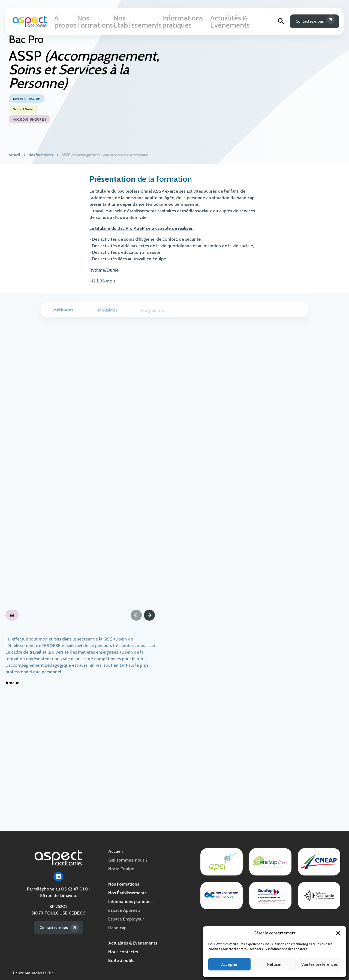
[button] (338, 933)
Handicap (117, 928)
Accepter (229, 964)
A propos (66, 22)
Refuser (274, 964)
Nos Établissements (136, 22)
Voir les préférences (320, 964)
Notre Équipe (121, 869)
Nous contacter (123, 952)
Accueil (14, 155)
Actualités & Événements (235, 22)
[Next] (149, 615)
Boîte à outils (121, 960)
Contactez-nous (306, 22)
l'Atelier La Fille (42, 973)
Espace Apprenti (124, 910)
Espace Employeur (126, 919)
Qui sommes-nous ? (128, 860)
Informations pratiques (182, 22)
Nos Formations (96, 22)
